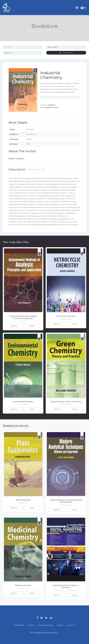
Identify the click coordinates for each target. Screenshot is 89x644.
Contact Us (71, 625)
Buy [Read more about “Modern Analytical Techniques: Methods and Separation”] (76, 510)
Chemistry (38, 32)
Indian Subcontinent (46, 625)
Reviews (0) (37, 169)
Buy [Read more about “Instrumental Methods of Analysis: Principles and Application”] (33, 326)
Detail (15, 326)
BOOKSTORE (19, 625)
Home (30, 32)
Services (60, 625)
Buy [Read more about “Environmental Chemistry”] (33, 409)
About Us (31, 625)
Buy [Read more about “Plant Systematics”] (33, 508)
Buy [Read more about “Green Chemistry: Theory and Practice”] (76, 409)
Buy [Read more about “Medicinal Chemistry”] (33, 593)
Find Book (66, 53)
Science (55, 107)
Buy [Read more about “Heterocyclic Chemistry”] (76, 324)
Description (17, 169)
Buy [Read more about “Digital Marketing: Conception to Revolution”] (76, 595)
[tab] (17, 169)
